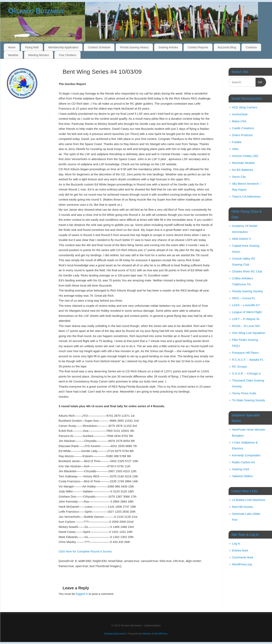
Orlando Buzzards (36, 11)
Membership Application (63, 47)
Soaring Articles (168, 47)
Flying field (32, 47)
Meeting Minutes (39, 55)
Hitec (235, 149)
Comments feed (243, 557)
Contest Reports (198, 47)
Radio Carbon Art (244, 462)
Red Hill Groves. (243, 507)
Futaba (237, 142)
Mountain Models (243, 163)
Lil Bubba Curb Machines (249, 500)
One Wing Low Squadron (249, 333)
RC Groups (240, 366)
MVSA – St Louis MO (246, 326)
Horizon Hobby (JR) (245, 156)
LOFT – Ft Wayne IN (246, 319)
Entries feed (240, 550)
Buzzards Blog (227, 47)
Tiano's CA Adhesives (246, 196)
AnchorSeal (240, 114)
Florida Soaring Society (247, 291)
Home (12, 47)
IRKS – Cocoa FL (244, 298)
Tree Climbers (68, 55)
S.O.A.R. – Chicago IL (247, 373)
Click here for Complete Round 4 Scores (85, 551)
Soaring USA (241, 469)
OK (259, 82)
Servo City (239, 177)
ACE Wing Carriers (245, 107)
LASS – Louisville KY (246, 305)
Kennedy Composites (246, 455)
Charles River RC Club (247, 271)
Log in (236, 543)
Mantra (147, 634)
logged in (82, 594)
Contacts (251, 47)
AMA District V (242, 239)
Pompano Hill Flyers (245, 353)
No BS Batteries (243, 170)
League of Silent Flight (247, 312)
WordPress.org (242, 564)
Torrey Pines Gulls (244, 393)
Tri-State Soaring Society (249, 400)
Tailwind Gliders (243, 476)
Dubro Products (242, 135)
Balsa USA (239, 121)
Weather (13, 55)
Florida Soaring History (134, 47)
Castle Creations (243, 128)
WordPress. (161, 634)
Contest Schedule (99, 47)
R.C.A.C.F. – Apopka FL (248, 360)
